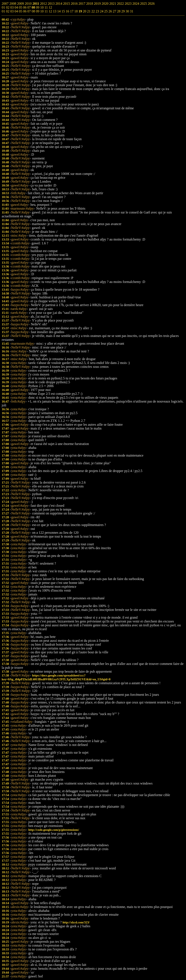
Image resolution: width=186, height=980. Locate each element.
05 (21, 11)
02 (8, 11)
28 (119, 11)
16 (67, 11)
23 (97, 11)
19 (80, 11)
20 (84, 11)
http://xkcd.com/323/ (76, 922)
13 (55, 11)
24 (102, 11)
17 (72, 11)
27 (114, 11)
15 (63, 11)
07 (29, 11)
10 (42, 11)
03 (12, 11)
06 (25, 11)
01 (3, 11)
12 (50, 11)
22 (93, 11)
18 (76, 11)
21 (89, 11)
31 (131, 11)
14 (59, 11)
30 (127, 11)
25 (106, 11)
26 (110, 11)
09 (38, 11)
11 (46, 11)
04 (16, 11)
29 (123, 11)
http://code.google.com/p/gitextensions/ (54, 830)
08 (33, 11)
